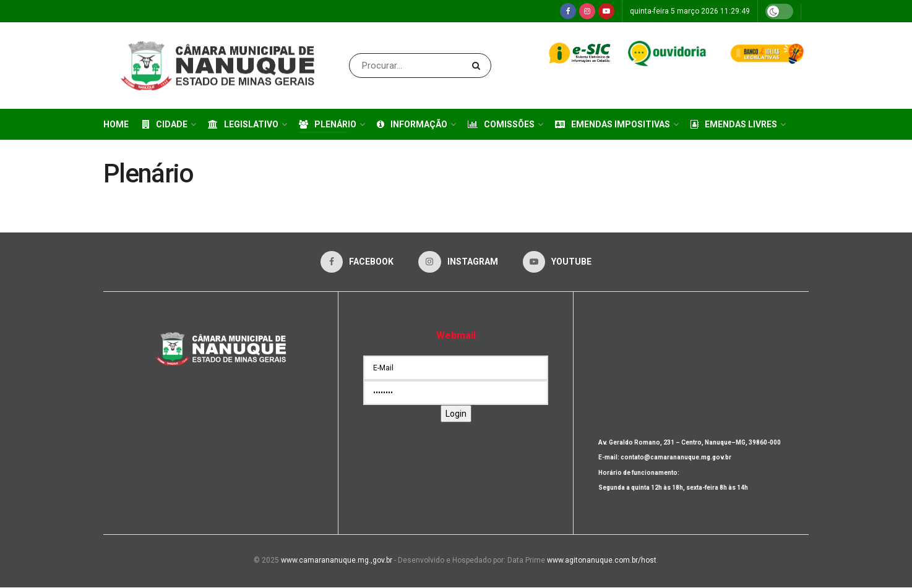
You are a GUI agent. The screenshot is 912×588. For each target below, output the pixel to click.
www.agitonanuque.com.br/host (602, 561)
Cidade (165, 124)
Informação (412, 124)
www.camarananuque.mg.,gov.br (337, 561)
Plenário (328, 124)
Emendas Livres (734, 124)
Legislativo (243, 124)
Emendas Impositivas (613, 124)
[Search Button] (479, 66)
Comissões (501, 124)
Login (456, 414)
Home (116, 124)
